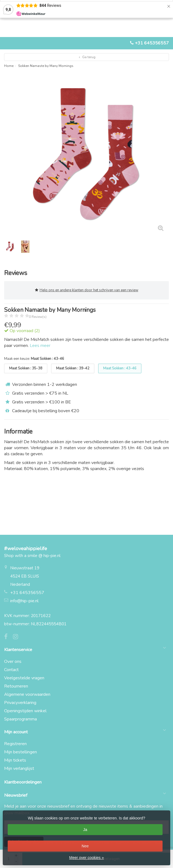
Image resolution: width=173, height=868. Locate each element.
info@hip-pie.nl (24, 601)
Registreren (15, 744)
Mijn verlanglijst (19, 768)
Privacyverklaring (20, 703)
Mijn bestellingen (20, 752)
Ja (85, 830)
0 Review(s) (38, 317)
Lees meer (40, 346)
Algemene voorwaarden (27, 694)
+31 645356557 (152, 43)
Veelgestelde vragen (24, 678)
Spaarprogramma (20, 719)
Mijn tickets (15, 760)
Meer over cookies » (86, 858)
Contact (11, 670)
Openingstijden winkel (25, 711)
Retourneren (16, 686)
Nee (85, 846)
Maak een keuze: (34, 359)
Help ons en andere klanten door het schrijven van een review (87, 290)
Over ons (13, 661)
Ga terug (87, 57)
